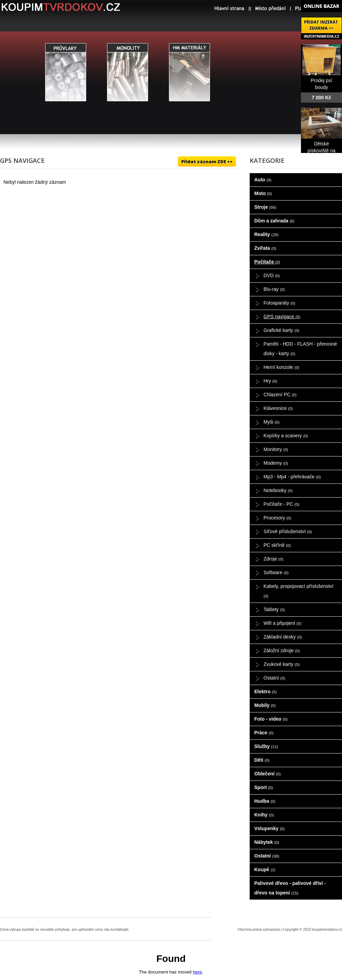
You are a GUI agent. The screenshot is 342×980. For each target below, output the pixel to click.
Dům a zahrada (275, 221)
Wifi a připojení (283, 623)
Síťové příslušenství (288, 531)
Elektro (266, 692)
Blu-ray (274, 289)
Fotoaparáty (280, 303)
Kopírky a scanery (286, 436)
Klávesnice (278, 408)
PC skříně (277, 545)
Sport (264, 787)
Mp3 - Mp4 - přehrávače (292, 477)
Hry (271, 381)
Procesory (278, 518)
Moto (263, 193)
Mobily (265, 705)
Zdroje (274, 559)
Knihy (264, 815)
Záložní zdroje (282, 650)
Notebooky (278, 490)
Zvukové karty (282, 664)
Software (276, 572)
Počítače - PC (282, 504)
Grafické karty (282, 330)
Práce (264, 733)
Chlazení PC (280, 395)
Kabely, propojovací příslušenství (299, 591)
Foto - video (271, 719)
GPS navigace (282, 317)
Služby (266, 746)
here (198, 972)
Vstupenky (270, 828)
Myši (272, 422)
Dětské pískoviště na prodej (321, 151)
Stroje (265, 207)
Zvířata (265, 248)
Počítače (267, 262)
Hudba (265, 801)
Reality (267, 234)
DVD (272, 275)
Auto (263, 180)
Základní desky (283, 637)
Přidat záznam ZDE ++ (207, 162)
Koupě (265, 869)
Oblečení (268, 774)
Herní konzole (282, 367)
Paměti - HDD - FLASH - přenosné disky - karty (300, 349)
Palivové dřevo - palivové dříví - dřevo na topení (290, 888)
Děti (262, 760)
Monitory (276, 449)
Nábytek (267, 842)
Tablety (274, 609)
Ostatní (274, 678)
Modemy (276, 463)
